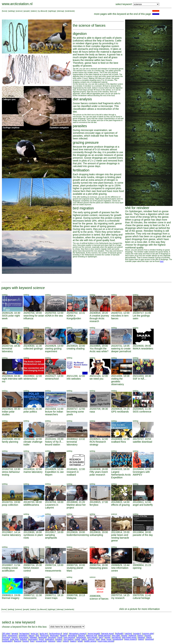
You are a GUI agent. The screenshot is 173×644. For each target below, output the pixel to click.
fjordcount (44, 635)
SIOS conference (142, 412)
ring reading (68, 639)
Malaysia (71, 598)
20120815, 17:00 (99, 502)
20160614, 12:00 (33, 469)
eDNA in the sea (54, 316)
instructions (24, 637)
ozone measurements (53, 569)
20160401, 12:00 (76, 469)
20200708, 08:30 (99, 409)
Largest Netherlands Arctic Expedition (121, 475)
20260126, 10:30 (11, 313)
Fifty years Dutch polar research (99, 473)
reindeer (59, 639)
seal (98, 639)
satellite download (142, 442)
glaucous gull (91, 635)
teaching (18, 641)
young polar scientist (106, 641)
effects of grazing (120, 505)
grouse (124, 635)
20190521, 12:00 (99, 439)
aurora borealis (94, 633)
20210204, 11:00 (54, 409)
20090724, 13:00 (54, 565)
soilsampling (96, 535)
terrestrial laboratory (7, 350)
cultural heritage (141, 598)
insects (15, 637)
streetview (149, 639)
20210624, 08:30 (11, 409)
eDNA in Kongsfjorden (74, 317)
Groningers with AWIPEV (141, 473)
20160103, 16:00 (120, 469)
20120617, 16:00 (54, 532)
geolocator (54, 635)
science (19, 11)
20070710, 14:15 (120, 595)
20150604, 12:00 (142, 469)
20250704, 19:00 (33, 313)
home (5, 11)
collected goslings (33, 349)
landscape (43, 637)
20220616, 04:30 (11, 376)
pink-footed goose (129, 637)
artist (66, 633)
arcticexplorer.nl (56, 633)
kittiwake (33, 637)
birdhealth (119, 633)
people (27, 11)
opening (137, 568)
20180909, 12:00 (120, 439)
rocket (77, 639)
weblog (11, 11)
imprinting (6, 637)
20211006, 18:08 (120, 376)
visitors (66, 641)
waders (73, 641)
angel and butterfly (143, 505)
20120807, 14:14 (11, 532)
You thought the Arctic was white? (99, 350)
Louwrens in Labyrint (52, 506)
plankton (141, 637)
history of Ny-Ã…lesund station (54, 443)
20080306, (95, 596)
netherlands (81, 637)
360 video (6, 633)
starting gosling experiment (53, 350)
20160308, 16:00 (99, 469)
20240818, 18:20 (99, 313)
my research (118, 598)
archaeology (24, 633)
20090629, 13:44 (120, 565)
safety (84, 639)
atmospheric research (78, 633)
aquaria (15, 633)
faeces (31, 635)
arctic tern (44, 633)
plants (149, 637)
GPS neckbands (120, 412)
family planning (10, 442)
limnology (52, 637)
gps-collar (116, 635)
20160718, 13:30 (11, 469)
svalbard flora (119, 442)
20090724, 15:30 (33, 565)
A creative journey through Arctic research (99, 318)
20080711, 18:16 (54, 595)
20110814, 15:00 (120, 532)
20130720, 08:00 (33, 502)
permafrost (116, 637)
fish (37, 635)
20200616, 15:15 (120, 409)
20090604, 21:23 (142, 565)
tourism (26, 641)
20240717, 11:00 (142, 313)
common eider (148, 633)
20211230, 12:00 (76, 376)
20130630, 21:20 (76, 502)
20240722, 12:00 (120, 313)
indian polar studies (8, 413)
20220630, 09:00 (142, 346)
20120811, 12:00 (142, 502)
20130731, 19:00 (11, 502)
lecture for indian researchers (54, 413)
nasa (92, 412)
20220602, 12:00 (33, 376)
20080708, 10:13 (76, 595)
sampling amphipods (51, 536)
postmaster (33, 639)
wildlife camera (90, 641)
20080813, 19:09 (11, 595)
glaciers (81, 635)
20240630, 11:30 (33, 346)
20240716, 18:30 (11, 346)
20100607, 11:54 (11, 565)
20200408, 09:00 (11, 439)
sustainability (7, 641)
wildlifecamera (31, 505)
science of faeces (99, 599)
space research (131, 639)
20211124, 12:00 (99, 376)
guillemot (132, 635)
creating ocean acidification (10, 569)
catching (128, 633)
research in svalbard (73, 473)
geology (63, 635)
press (41, 639)
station (34, 11)
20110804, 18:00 (142, 532)
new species (92, 637)
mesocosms (30, 598)
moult (60, 637)
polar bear (14, 639)
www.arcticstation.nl (17, 4)
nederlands (70, 11)
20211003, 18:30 (142, 376)
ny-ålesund (43, 11)
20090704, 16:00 (99, 565)
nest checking (69, 637)
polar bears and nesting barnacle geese (120, 538)
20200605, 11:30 (142, 409)
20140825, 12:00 (54, 469)
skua (103, 639)
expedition (23, 635)
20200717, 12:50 (76, 409)
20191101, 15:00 (54, 439)
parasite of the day (143, 535)
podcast (5, 639)
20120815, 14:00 (120, 502)
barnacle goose (108, 633)
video (59, 641)
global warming (104, 635)
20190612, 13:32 (76, 439)
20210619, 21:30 (33, 409)
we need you (97, 379)
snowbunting (118, 639)
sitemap (60, 11)
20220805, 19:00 (99, 346)
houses (148, 635)
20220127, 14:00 (54, 376)
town (32, 641)
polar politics (30, 412)
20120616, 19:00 (76, 532)
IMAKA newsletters (143, 349)
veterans (52, 641)
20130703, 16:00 (54, 502)
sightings (52, 11)
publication (50, 639)
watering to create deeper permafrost (121, 350)
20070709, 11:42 (142, 595)
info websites (74, 379)
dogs (4, 635)
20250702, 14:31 (76, 313)
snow (109, 639)
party (101, 637)
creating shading (76, 349)
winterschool (30, 379)
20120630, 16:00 (33, 532)
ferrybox (94, 505)
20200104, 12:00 (33, 439)
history (140, 635)
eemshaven (13, 635)
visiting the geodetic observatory (118, 381)
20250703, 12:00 (54, 313)
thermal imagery (11, 598)
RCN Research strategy (98, 443)
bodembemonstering (78, 535)
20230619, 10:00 (76, 346)
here (162, 261)
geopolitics (72, 635)
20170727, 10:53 (142, 439)
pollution (23, 639)
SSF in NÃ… (140, 379)
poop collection (10, 505)
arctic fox (34, 633)
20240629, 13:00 (54, 346)
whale (80, 641)
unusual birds (41, 641)
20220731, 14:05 (120, 346)
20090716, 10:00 (76, 565)
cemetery (137, 633)
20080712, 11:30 (33, 595)
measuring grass (99, 568)
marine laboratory (33, 472)
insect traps (51, 598)
